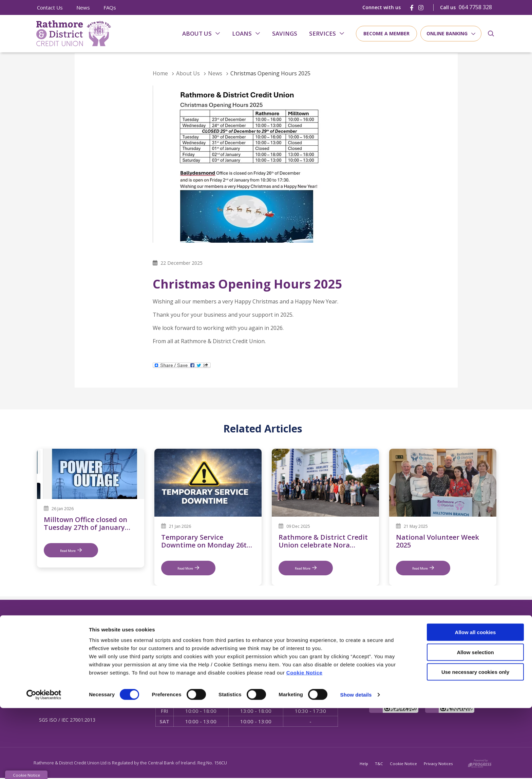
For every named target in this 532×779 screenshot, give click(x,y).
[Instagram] (421, 8)
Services (322, 33)
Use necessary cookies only (475, 743)
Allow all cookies (476, 703)
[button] (491, 34)
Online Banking (447, 33)
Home (160, 73)
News (83, 7)
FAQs (110, 7)
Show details (356, 766)
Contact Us (50, 7)
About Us (197, 33)
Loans (242, 33)
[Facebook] (412, 8)
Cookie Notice (305, 744)
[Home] (71, 34)
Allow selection (475, 723)
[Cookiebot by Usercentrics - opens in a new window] (44, 766)
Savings (285, 33)
